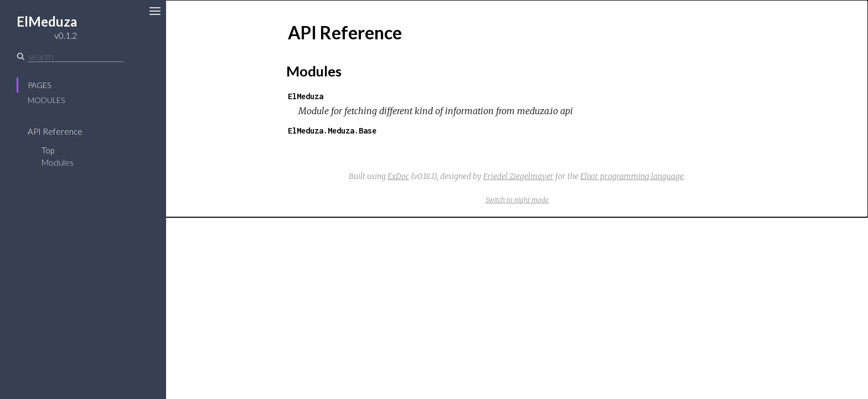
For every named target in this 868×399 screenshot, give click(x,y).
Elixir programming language (632, 176)
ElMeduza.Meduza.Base (332, 131)
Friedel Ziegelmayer (518, 176)
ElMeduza (306, 96)
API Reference (55, 131)
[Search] (75, 57)
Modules (46, 100)
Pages (39, 85)
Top (48, 150)
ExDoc (398, 176)
